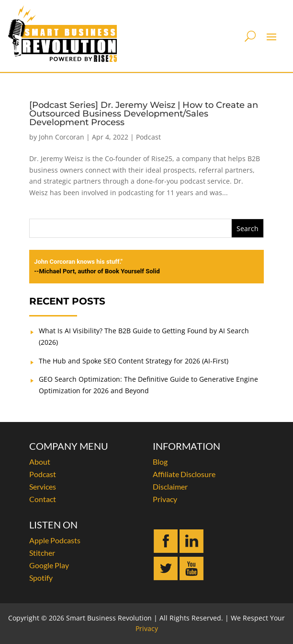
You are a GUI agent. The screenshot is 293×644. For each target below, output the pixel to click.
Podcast (148, 137)
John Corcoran (62, 137)
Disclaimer (170, 486)
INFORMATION (186, 446)
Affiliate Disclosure (184, 474)
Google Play (49, 565)
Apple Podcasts (55, 540)
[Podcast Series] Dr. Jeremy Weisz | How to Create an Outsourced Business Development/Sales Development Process (144, 114)
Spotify (41, 578)
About (40, 462)
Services (43, 486)
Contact (43, 499)
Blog (160, 462)
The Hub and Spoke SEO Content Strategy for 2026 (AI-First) (134, 361)
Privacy (165, 499)
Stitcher (42, 553)
